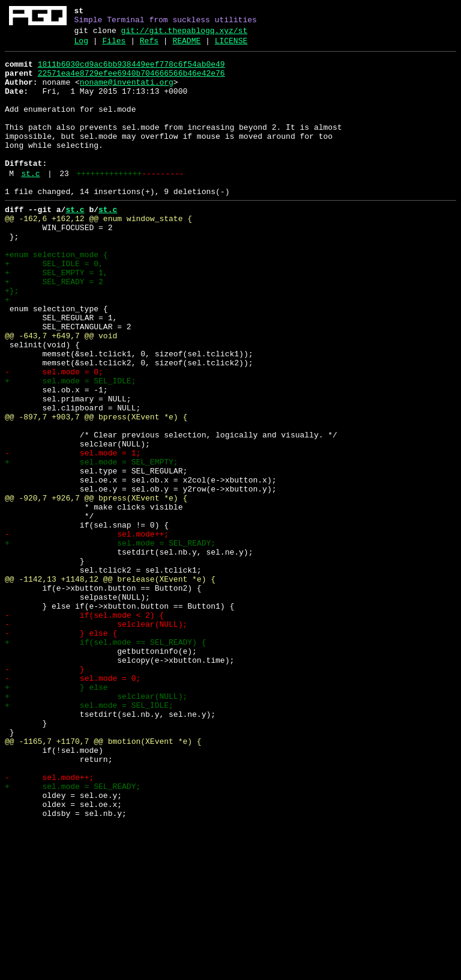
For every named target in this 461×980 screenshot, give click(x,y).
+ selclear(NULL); (96, 826)
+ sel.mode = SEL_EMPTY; (92, 545)
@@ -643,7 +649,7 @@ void (61, 394)
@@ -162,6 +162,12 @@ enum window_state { (98, 253)
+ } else (56, 815)
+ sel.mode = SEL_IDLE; (70, 448)
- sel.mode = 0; (54, 437)
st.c (30, 202)
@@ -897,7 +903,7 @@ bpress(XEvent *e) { (96, 491)
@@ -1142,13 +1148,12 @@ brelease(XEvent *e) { (110, 686)
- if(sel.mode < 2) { (84, 729)
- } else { (61, 750)
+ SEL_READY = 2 (54, 329)
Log (81, 46)
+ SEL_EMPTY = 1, (56, 318)
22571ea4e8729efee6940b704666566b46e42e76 (131, 82)
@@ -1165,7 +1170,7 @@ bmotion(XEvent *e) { (103, 880)
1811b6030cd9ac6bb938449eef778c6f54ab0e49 (131, 72)
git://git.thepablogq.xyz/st (185, 34)
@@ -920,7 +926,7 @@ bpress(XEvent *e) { (96, 588)
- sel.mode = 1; (73, 534)
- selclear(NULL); (96, 740)
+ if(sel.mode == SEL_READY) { (105, 761)
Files (114, 46)
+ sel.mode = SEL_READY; (110, 642)
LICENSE (231, 46)
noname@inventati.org (127, 93)
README (186, 46)
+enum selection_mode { (56, 296)
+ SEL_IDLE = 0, (54, 307)
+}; (12, 339)
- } (45, 794)
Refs (149, 46)
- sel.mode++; (87, 632)
